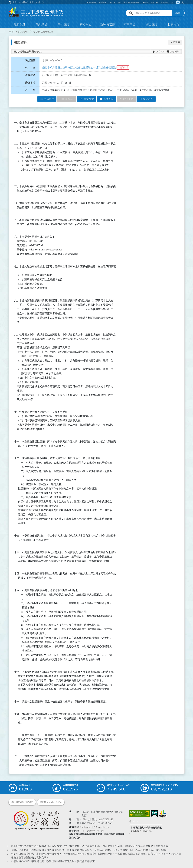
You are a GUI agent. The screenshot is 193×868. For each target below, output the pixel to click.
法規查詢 (63, 24)
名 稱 (30, 68)
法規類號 (30, 60)
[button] (175, 42)
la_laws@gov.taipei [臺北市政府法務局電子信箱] (93, 831)
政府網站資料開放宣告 (22, 802)
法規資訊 (23, 32)
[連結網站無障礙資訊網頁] (139, 813)
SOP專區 (145, 2)
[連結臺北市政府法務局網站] (36, 820)
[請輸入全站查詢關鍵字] (152, 13)
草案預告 (130, 24)
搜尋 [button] (178, 13)
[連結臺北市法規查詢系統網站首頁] (36, 12)
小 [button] (173, 2)
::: (2, 30)
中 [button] (178, 2)
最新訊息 (20, 24)
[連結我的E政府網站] (154, 813)
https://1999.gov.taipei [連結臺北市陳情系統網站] (96, 827)
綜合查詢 (151, 24)
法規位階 (30, 75)
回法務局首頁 (90, 2)
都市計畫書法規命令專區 (128, 2)
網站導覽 (102, 2)
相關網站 (173, 24)
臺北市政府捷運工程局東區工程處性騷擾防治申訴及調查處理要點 (79, 68)
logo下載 (154, 2)
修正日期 (30, 83)
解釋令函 (85, 24)
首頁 (11, 32)
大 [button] (183, 2)
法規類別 (42, 24)
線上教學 (164, 2)
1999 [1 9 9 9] (84, 819)
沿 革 (30, 90)
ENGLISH (112, 2)
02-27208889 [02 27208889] (106, 819)
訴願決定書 (108, 24)
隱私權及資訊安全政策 (51, 802)
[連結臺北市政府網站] (163, 814)
